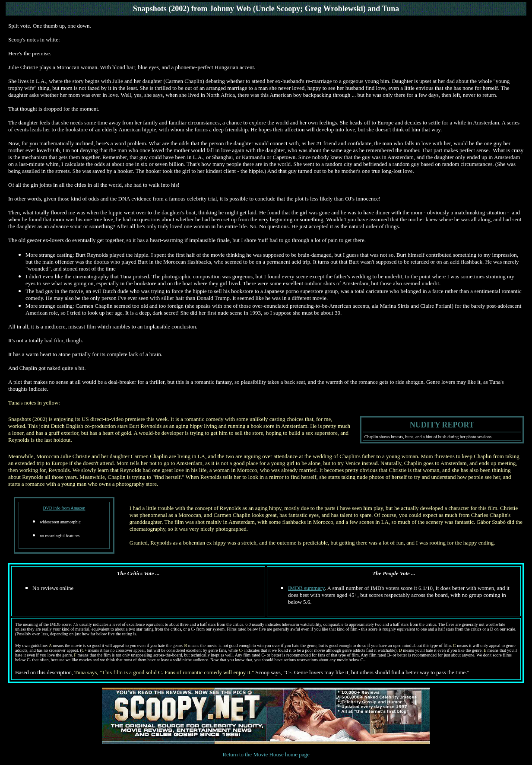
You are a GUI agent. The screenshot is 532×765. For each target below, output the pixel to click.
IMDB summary (306, 588)
